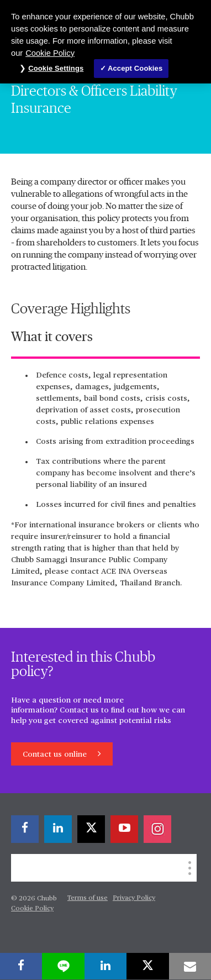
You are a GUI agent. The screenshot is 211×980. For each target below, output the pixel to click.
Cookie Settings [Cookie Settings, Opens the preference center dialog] (56, 68)
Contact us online (56, 754)
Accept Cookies (135, 68)
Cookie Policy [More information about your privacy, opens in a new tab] (50, 53)
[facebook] (25, 829)
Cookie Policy (32, 909)
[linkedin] (58, 829)
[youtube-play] (124, 829)
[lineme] (63, 966)
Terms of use (88, 898)
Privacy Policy (134, 898)
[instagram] (157, 829)
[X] (91, 829)
